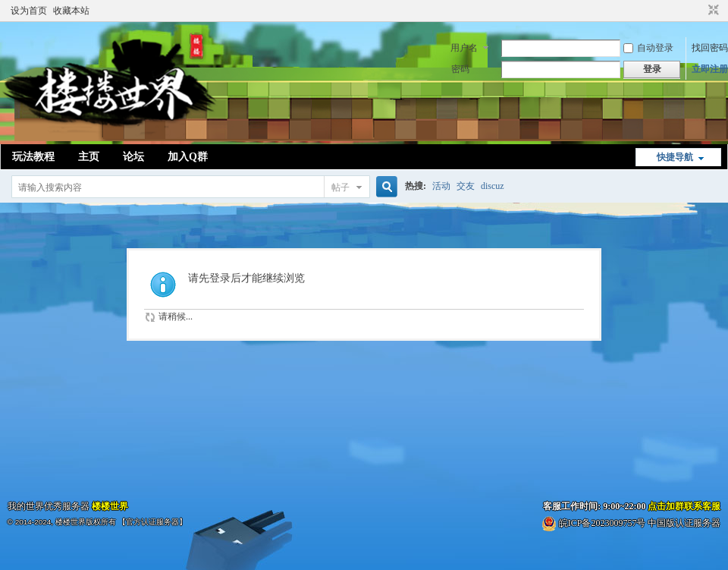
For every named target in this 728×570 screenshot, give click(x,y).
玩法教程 (33, 157)
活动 (441, 186)
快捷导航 (675, 157)
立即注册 (710, 69)
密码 (460, 69)
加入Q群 (188, 157)
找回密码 (710, 48)
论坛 (133, 157)
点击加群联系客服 (684, 506)
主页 (89, 157)
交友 (466, 186)
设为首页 (29, 11)
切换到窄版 (712, 11)
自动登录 (648, 48)
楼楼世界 (110, 506)
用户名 (464, 48)
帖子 (340, 187)
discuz (493, 186)
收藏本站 (71, 11)
